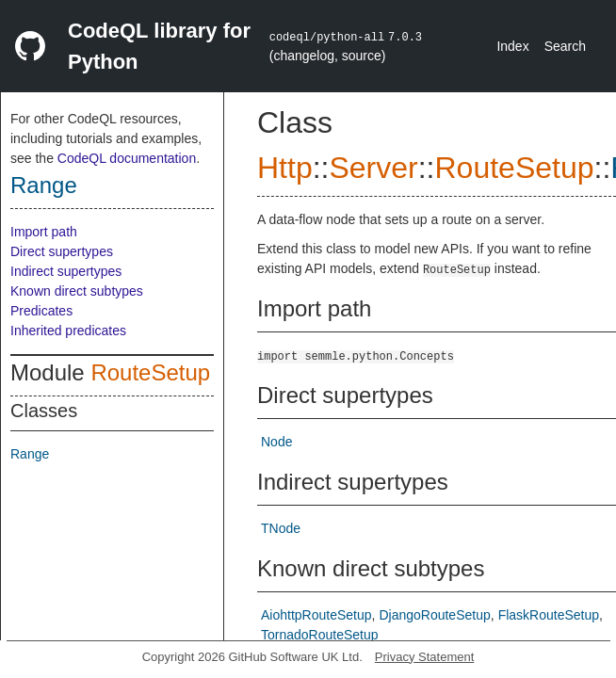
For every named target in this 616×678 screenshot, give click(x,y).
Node (276, 442)
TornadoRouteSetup (320, 635)
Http (285, 168)
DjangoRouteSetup (434, 615)
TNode (281, 528)
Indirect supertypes (66, 271)
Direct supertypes (62, 251)
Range (44, 185)
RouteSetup (150, 372)
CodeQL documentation (127, 158)
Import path (44, 232)
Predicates (41, 311)
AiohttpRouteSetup (316, 615)
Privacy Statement (425, 657)
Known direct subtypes (77, 291)
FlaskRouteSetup (549, 615)
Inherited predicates (68, 331)
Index (512, 46)
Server (373, 168)
